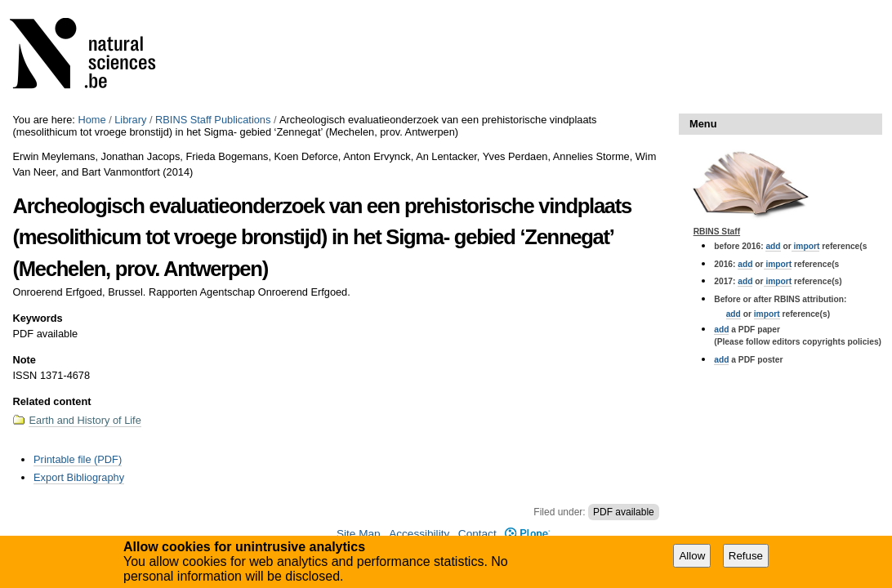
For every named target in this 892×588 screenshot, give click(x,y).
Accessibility (419, 534)
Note (24, 360)
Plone (527, 534)
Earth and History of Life (85, 420)
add (773, 246)
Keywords (37, 318)
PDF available (624, 512)
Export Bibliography (79, 477)
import (806, 246)
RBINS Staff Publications (213, 120)
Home (91, 120)
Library (130, 120)
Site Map (359, 534)
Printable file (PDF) (78, 459)
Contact (477, 534)
